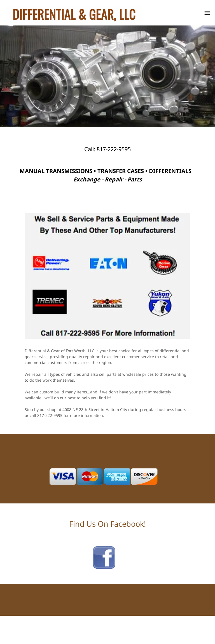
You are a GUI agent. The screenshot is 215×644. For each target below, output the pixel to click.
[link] (74, 13)
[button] (207, 13)
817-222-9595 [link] (114, 149)
